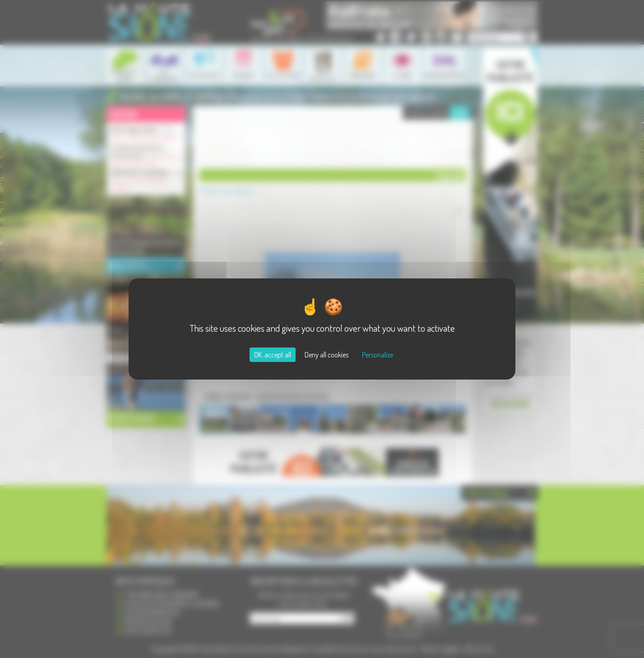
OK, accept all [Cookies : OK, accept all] (273, 355)
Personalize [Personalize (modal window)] (378, 355)
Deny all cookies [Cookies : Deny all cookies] (327, 355)
